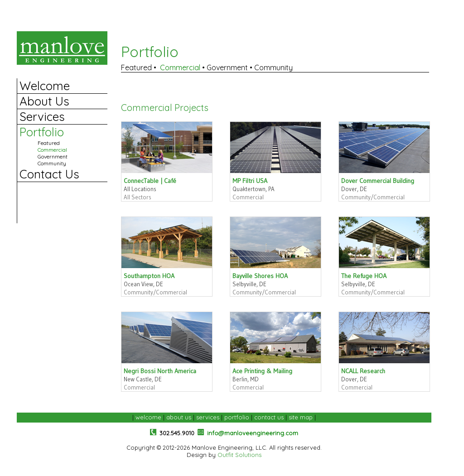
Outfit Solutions (239, 455)
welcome (148, 417)
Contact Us (49, 174)
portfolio (237, 417)
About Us (44, 101)
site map (301, 417)
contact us (269, 417)
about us (179, 417)
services (208, 417)
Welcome (45, 86)
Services (42, 117)
